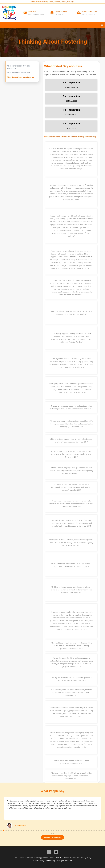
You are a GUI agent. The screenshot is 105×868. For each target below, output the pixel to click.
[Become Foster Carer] (79, 13)
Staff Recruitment (62, 858)
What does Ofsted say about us (20, 77)
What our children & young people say (18, 67)
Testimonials (75, 858)
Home (16, 858)
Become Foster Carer (89, 12)
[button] (102, 25)
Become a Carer (48, 858)
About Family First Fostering (30, 858)
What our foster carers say (18, 73)
